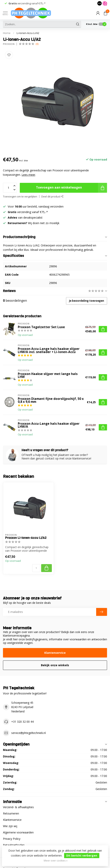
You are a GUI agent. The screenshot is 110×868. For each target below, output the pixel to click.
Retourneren (11, 813)
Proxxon (9, 44)
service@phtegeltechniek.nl (28, 733)
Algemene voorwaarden (18, 832)
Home (7, 33)
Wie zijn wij (10, 826)
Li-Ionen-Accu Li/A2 (28, 33)
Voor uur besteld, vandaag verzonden (36, 206)
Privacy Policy (12, 839)
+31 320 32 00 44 (22, 722)
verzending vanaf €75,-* (27, 3)
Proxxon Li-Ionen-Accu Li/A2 (26, 538)
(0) (37, 44)
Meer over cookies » (56, 861)
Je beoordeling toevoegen (87, 301)
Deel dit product (52, 197)
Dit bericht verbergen (82, 855)
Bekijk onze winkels (55, 665)
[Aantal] (36, 568)
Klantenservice (55, 653)
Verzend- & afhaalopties (18, 807)
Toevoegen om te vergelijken (20, 197)
